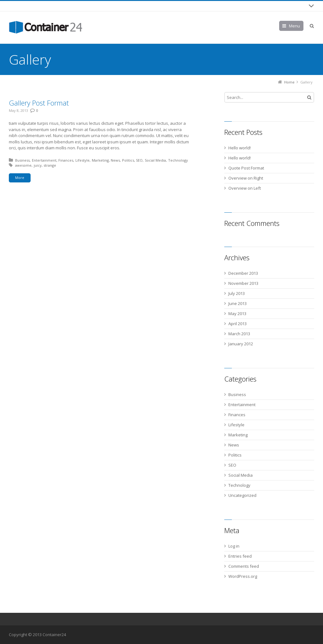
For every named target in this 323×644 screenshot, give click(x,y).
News (115, 160)
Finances (66, 160)
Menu (294, 26)
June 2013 (238, 303)
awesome (23, 165)
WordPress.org (243, 576)
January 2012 (241, 344)
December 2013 (243, 273)
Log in (234, 546)
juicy (38, 165)
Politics (128, 160)
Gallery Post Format (39, 103)
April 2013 (238, 324)
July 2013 (237, 293)
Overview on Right (246, 178)
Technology (178, 160)
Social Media (155, 160)
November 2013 (243, 283)
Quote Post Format (246, 168)
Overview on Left (245, 188)
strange (50, 165)
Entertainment (44, 160)
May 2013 (237, 313)
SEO (139, 160)
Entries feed (240, 556)
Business (22, 160)
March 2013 (239, 334)
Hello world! (240, 148)
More (20, 178)
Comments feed (244, 566)
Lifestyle (82, 160)
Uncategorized (242, 495)
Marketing (100, 160)
